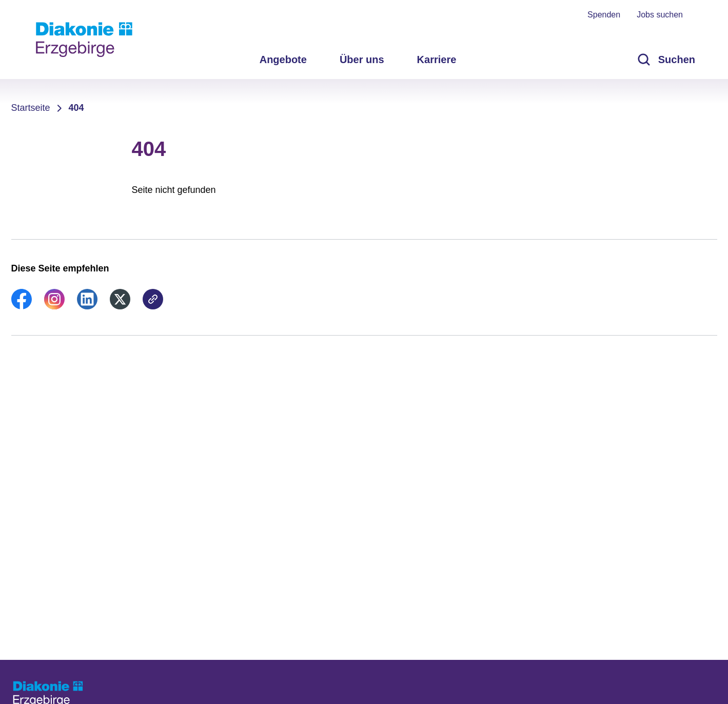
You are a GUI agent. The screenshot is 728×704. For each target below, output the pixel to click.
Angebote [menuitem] (283, 60)
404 (76, 108)
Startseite (31, 108)
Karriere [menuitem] (437, 60)
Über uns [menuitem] (362, 60)
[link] (22, 306)
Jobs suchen (660, 15)
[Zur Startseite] (84, 40)
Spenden (604, 15)
